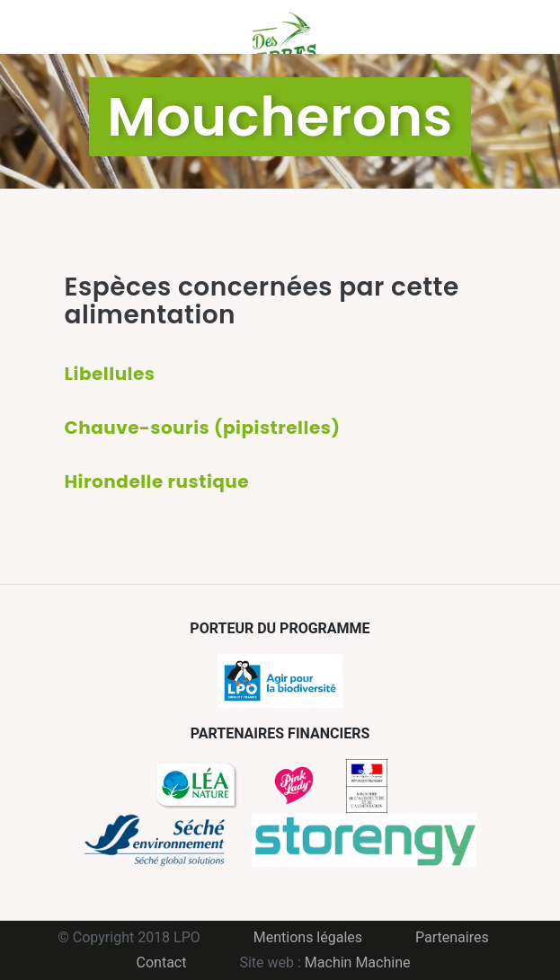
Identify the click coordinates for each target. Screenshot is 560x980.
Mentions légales (308, 937)
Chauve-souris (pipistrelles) (203, 428)
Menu (78, 27)
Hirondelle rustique (157, 481)
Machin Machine (358, 962)
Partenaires (452, 937)
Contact (162, 962)
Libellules (110, 374)
